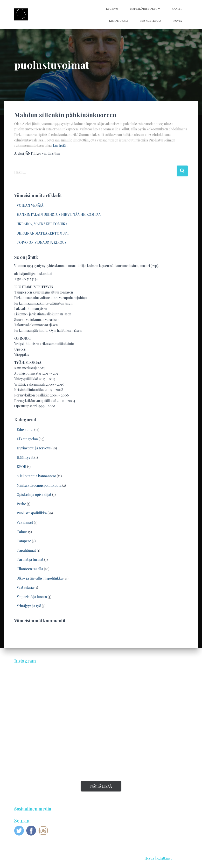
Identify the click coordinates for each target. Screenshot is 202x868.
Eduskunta (25, 430)
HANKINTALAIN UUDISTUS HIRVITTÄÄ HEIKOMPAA (59, 214)
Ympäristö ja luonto (32, 597)
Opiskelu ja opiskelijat (34, 495)
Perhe (21, 504)
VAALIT (177, 8)
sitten (49, 153)
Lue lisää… (61, 145)
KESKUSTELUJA (151, 20)
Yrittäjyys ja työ (29, 606)
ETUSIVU (112, 8)
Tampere (24, 541)
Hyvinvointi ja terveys (34, 448)
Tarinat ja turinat (30, 559)
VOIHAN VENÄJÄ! (31, 205)
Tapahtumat (26, 550)
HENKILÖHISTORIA (145, 8)
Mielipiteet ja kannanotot (36, 476)
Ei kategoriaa (27, 439)
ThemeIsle (180, 858)
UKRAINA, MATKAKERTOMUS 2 (42, 224)
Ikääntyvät (25, 457)
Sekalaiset (25, 522)
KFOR (21, 467)
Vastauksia (25, 587)
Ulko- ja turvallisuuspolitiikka (40, 578)
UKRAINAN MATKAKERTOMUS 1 (43, 233)
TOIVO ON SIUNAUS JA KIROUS (42, 242)
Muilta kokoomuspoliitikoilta (39, 485)
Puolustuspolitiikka (32, 513)
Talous (22, 532)
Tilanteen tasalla (30, 569)
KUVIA (178, 20)
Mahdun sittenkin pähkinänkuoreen (65, 115)
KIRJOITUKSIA (118, 20)
